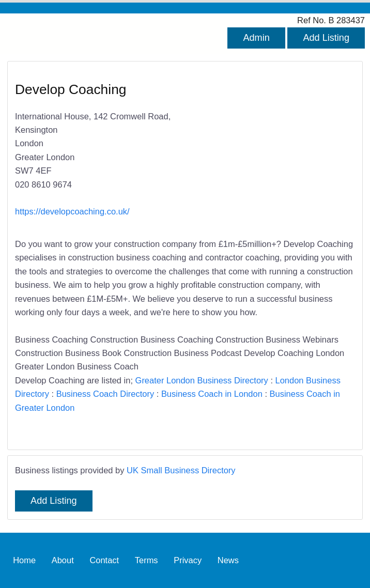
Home (24, 560)
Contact (104, 560)
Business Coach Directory (105, 394)
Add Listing (326, 38)
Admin (256, 38)
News (228, 560)
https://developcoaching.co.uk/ (72, 211)
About (63, 560)
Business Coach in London (212, 394)
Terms (147, 560)
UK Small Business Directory (181, 470)
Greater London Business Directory (202, 380)
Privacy (188, 560)
